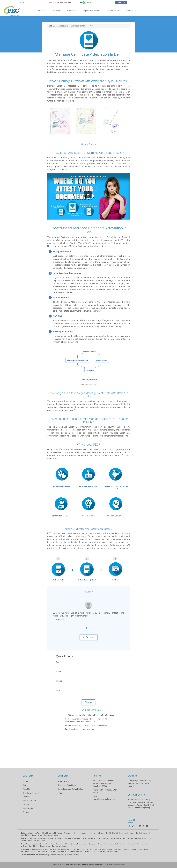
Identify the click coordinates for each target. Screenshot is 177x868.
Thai (39, 851)
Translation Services (31, 793)
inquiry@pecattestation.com (60, 2)
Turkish (108, 849)
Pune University (44, 855)
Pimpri (136, 781)
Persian (60, 851)
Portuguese (117, 849)
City (58, 690)
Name (59, 671)
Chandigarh (114, 838)
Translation (72, 11)
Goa (29, 835)
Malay (116, 851)
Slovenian (101, 851)
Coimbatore (48, 835)
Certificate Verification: (29, 855)
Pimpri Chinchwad (49, 833)
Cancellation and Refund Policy (70, 789)
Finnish (94, 851)
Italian (102, 849)
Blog (25, 785)
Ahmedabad (145, 781)
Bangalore (84, 833)
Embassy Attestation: (29, 833)
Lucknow (24, 846)
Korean (90, 849)
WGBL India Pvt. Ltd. (98, 864)
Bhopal (23, 835)
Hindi (96, 849)
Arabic (69, 849)
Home (25, 781)
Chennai (92, 833)
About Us (27, 789)
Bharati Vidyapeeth (58, 855)
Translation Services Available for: (33, 844)
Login (22, 2)
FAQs (60, 793)
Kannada (53, 851)
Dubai (34, 835)
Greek (72, 851)
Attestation (56, 11)
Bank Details (28, 808)
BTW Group (112, 864)
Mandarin (79, 851)
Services (41, 11)
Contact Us (132, 11)
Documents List (29, 801)
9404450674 (87, 3)
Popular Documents (92, 11)
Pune (130, 781)
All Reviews (89, 637)
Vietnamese (25, 851)
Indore (76, 833)
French (75, 849)
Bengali (45, 851)
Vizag (40, 835)
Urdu (66, 851)
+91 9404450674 (106, 790)
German (38, 849)
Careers (26, 804)
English (109, 851)
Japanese (61, 849)
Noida (56, 835)
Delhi (108, 833)
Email (59, 662)
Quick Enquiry (121, 2)
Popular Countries (114, 11)
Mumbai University (73, 855)
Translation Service (28, 849)
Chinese (53, 849)
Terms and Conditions (67, 785)
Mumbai (59, 833)
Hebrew (87, 851)
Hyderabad (101, 833)
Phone (59, 681)
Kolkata (114, 833)
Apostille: (24, 838)
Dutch (33, 851)
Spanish (46, 849)
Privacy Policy (63, 781)
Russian (82, 849)
